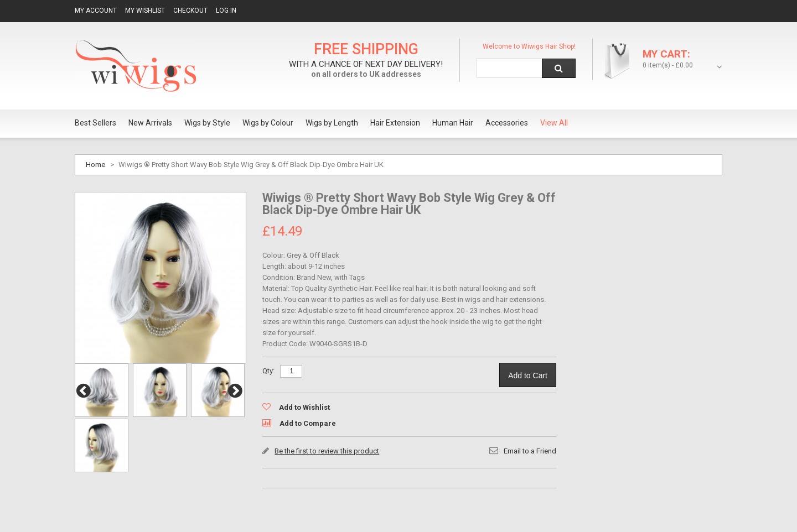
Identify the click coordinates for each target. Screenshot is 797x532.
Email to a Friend (530, 451)
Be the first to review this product (327, 451)
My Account (96, 11)
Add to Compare (308, 423)
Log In (226, 11)
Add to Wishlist (304, 407)
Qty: (268, 371)
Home (95, 165)
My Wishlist (145, 11)
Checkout (190, 11)
